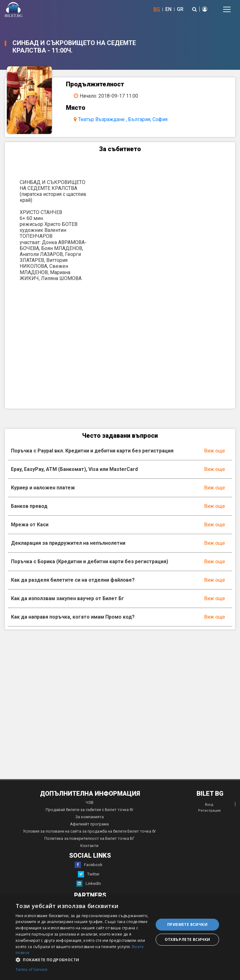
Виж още (215, 451)
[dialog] (120, 938)
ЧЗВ (90, 802)
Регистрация (209, 811)
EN (168, 9)
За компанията (90, 817)
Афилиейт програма (89, 824)
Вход (209, 805)
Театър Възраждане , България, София (123, 119)
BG (157, 9)
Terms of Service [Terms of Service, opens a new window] (32, 970)
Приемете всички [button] (187, 924)
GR (180, 9)
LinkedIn (89, 884)
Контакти (89, 846)
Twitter (89, 874)
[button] (82, 959)
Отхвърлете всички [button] (187, 939)
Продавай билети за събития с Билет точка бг (90, 810)
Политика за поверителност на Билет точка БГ (90, 838)
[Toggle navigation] (227, 9)
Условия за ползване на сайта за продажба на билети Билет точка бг (89, 831)
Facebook (89, 865)
